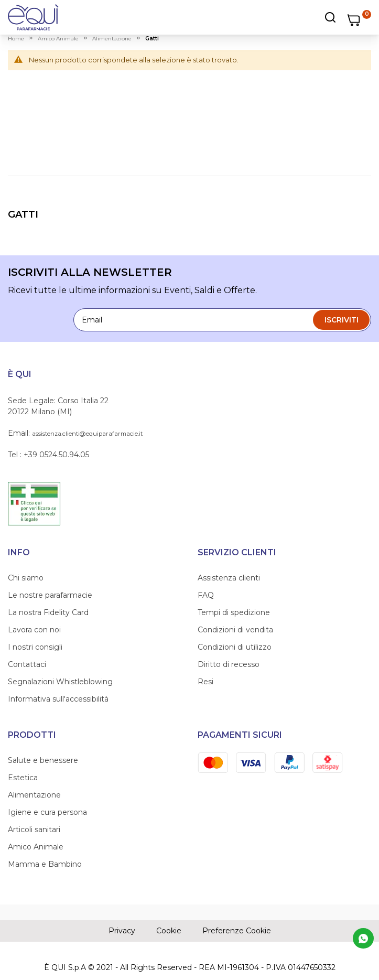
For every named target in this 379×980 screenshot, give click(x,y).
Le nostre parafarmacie (50, 595)
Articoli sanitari (34, 830)
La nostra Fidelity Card (48, 612)
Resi (205, 682)
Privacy (122, 931)
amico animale (58, 39)
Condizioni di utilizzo (235, 647)
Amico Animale (36, 847)
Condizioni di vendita (235, 630)
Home (16, 39)
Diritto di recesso (229, 664)
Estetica (23, 778)
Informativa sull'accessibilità (58, 699)
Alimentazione (34, 795)
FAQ (206, 595)
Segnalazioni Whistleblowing (60, 682)
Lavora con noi (34, 630)
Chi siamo (26, 578)
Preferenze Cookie (237, 931)
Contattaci (27, 664)
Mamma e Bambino (45, 864)
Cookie (169, 931)
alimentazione (112, 39)
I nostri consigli (35, 647)
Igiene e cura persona (47, 812)
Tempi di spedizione (234, 612)
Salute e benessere (43, 760)
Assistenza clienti (229, 578)
